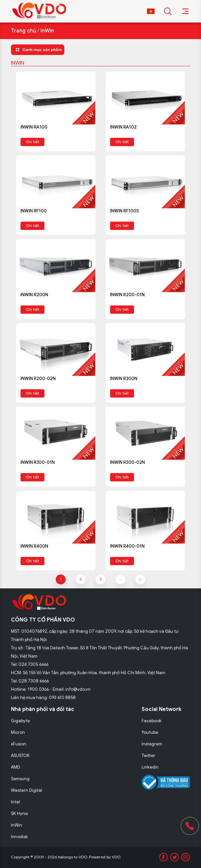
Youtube (150, 732)
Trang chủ (24, 31)
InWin (47, 31)
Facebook (152, 721)
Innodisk (19, 837)
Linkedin (150, 767)
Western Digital (27, 790)
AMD (16, 767)
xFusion (19, 744)
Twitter (148, 756)
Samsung (20, 779)
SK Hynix (19, 814)
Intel (15, 802)
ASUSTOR (20, 756)
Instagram (152, 744)
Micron (18, 732)
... (121, 579)
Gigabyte (20, 721)
